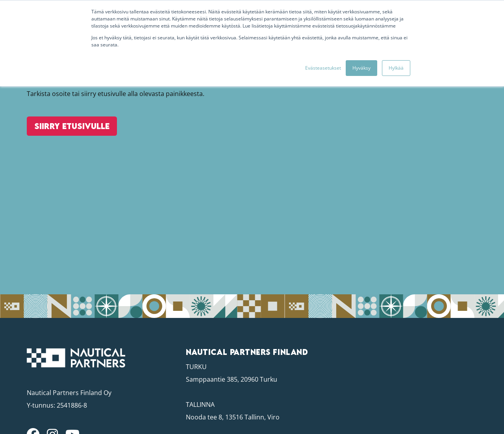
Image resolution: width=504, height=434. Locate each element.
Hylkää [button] (396, 68)
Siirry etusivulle (70, 135)
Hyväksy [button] (361, 68)
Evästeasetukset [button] (323, 68)
